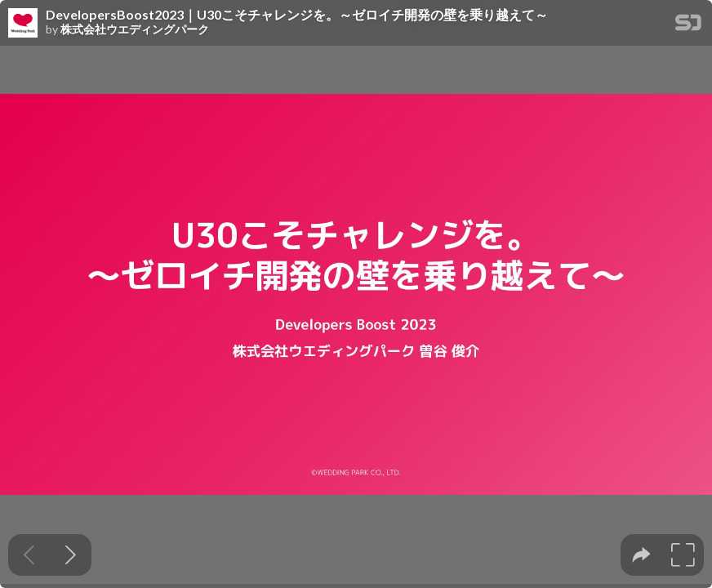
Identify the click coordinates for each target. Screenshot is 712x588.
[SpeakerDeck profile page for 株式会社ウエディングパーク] (23, 24)
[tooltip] (641, 555)
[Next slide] (71, 555)
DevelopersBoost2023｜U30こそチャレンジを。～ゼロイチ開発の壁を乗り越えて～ (297, 15)
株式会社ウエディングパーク (135, 29)
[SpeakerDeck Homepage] (688, 26)
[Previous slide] (29, 555)
